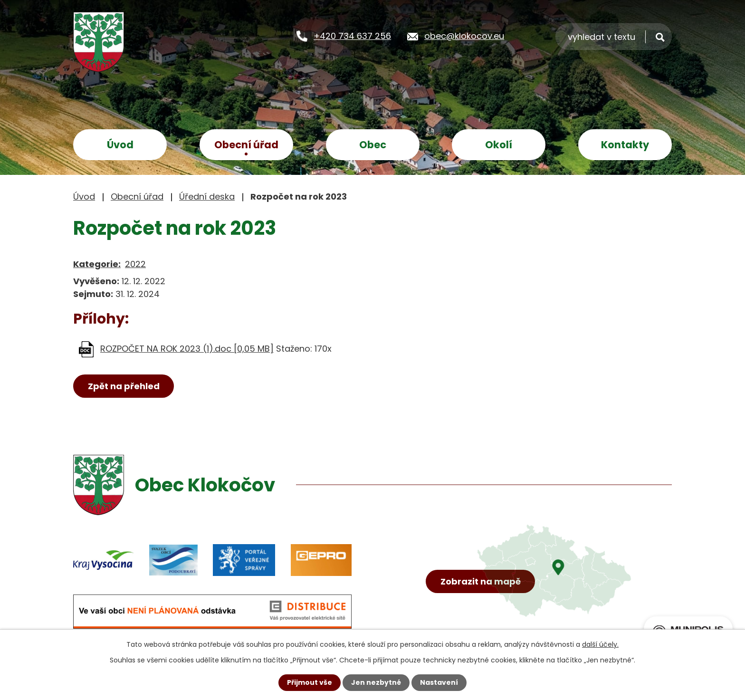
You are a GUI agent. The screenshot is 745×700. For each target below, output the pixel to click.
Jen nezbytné (376, 682)
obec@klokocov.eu (464, 36)
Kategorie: (97, 264)
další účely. (600, 644)
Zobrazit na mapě (481, 581)
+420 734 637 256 (352, 36)
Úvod (120, 145)
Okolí (499, 145)
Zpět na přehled (124, 386)
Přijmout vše (310, 682)
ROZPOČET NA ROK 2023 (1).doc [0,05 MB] (187, 349)
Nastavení (439, 682)
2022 (135, 264)
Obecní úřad (246, 145)
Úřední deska (207, 197)
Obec (373, 145)
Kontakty (625, 145)
